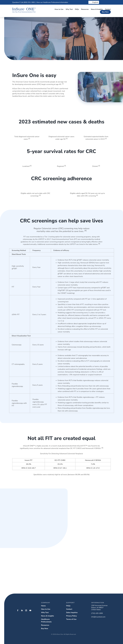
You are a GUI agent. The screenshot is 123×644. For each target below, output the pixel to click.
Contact (108, 9)
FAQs (77, 9)
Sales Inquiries (72, 613)
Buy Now (105, 12)
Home (43, 606)
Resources (85, 9)
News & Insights (97, 9)
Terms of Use (71, 619)
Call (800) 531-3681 (28, 2)
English (94, 2)
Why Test (69, 9)
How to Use (59, 9)
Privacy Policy (71, 616)
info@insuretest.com (98, 617)
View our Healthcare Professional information (52, 2)
